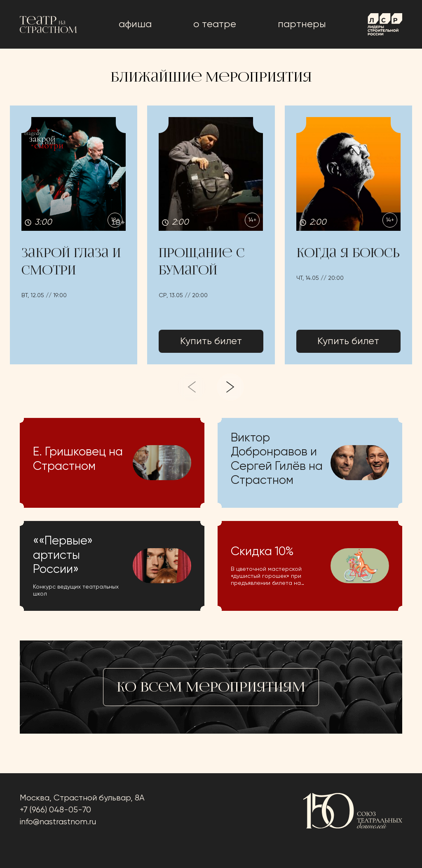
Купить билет (211, 341)
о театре (215, 24)
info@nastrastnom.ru (58, 822)
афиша (135, 24)
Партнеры (302, 24)
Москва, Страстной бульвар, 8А (82, 798)
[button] (74, 235)
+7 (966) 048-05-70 (55, 810)
